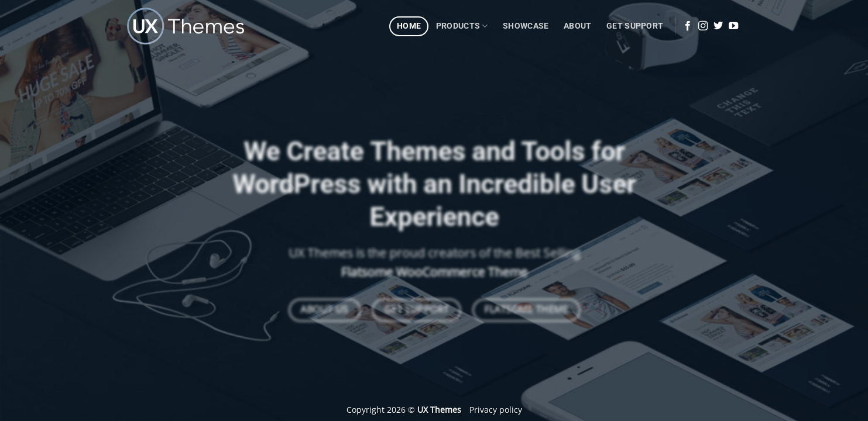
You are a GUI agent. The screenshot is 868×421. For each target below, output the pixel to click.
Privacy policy (496, 410)
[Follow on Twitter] (718, 26)
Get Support (635, 26)
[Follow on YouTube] (733, 26)
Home (409, 26)
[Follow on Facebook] (688, 26)
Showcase (526, 26)
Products (462, 26)
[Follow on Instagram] (703, 26)
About (577, 26)
